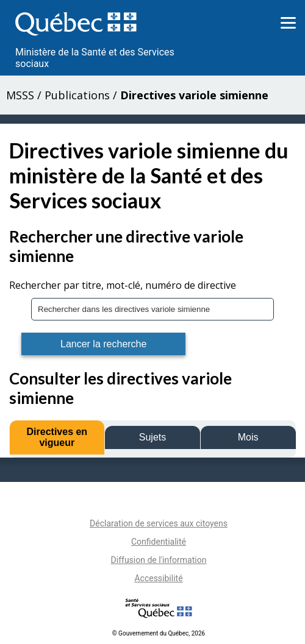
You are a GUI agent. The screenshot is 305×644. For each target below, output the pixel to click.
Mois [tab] (248, 437)
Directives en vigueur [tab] (57, 437)
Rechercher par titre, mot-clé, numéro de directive (123, 285)
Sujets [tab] (152, 437)
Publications (77, 95)
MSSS (20, 95)
